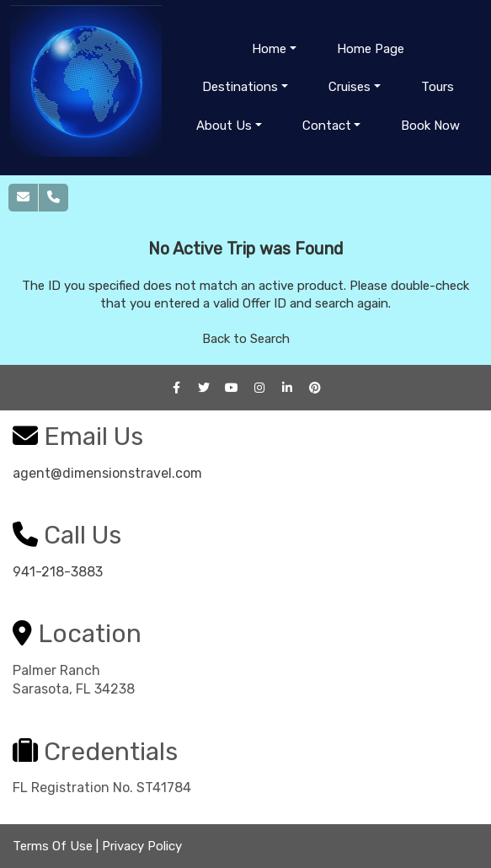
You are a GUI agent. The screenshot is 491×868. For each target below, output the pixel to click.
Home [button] (269, 49)
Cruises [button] (350, 87)
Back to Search (246, 339)
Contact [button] (327, 126)
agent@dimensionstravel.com (107, 473)
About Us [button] (224, 126)
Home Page (371, 49)
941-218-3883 (58, 572)
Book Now (430, 126)
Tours (438, 87)
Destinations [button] (240, 87)
